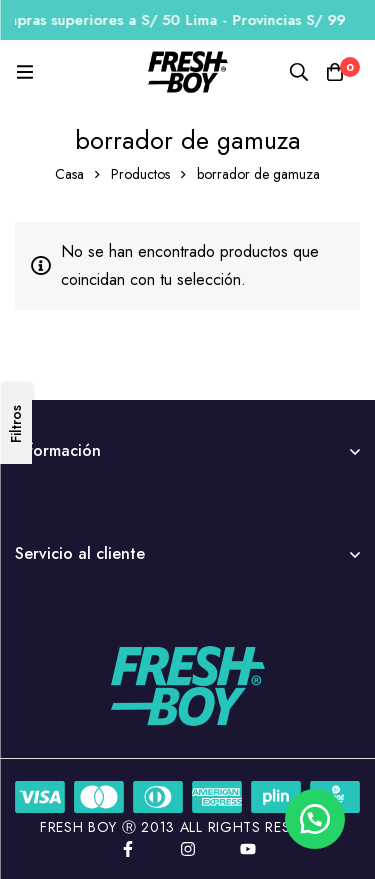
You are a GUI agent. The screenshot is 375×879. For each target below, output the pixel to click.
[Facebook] (128, 849)
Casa (69, 174)
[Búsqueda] (299, 72)
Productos (140, 174)
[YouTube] (248, 849)
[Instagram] (188, 849)
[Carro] (335, 72)
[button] (315, 819)
